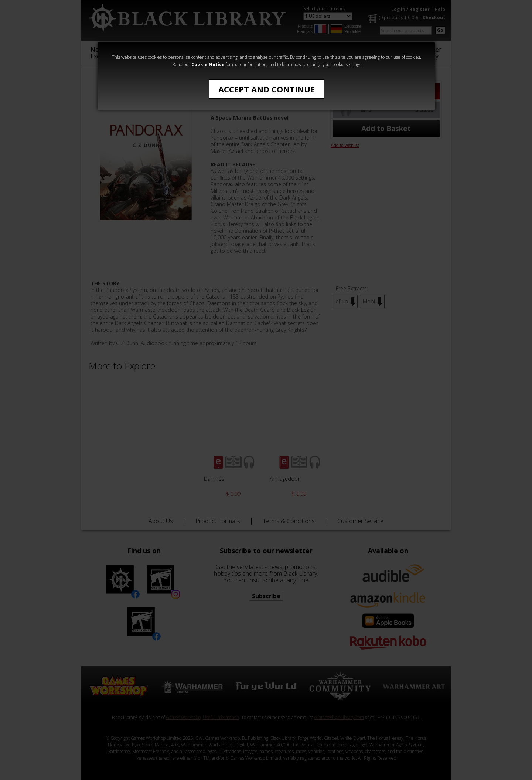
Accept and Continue (267, 89)
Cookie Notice (208, 64)
